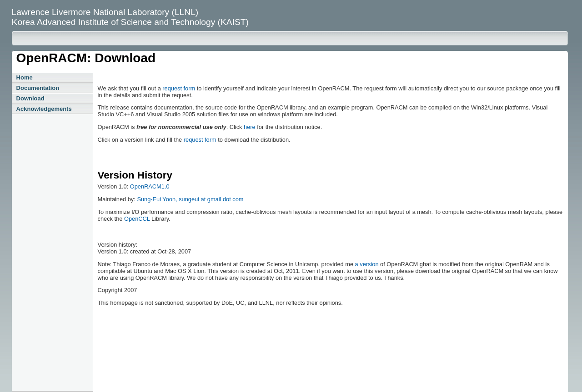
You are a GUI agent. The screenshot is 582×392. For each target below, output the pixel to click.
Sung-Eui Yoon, (158, 199)
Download (30, 98)
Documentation (38, 88)
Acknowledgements (44, 109)
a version (367, 264)
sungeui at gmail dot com (211, 199)
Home (25, 77)
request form (179, 88)
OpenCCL (137, 219)
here (250, 127)
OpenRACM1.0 (150, 186)
